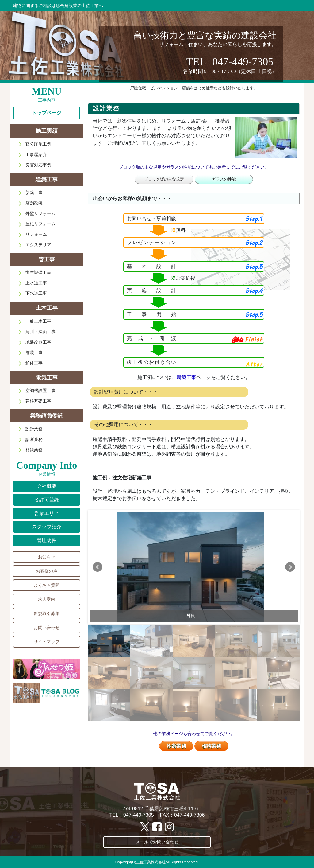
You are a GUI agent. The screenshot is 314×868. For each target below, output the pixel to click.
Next (290, 567)
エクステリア (38, 245)
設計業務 (34, 429)
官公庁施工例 (38, 144)
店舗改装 (34, 203)
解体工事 (34, 363)
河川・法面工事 (40, 332)
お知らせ (47, 557)
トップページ (47, 113)
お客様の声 (47, 571)
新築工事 (186, 377)
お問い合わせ (47, 628)
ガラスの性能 (224, 179)
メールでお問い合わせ (157, 842)
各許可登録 (47, 500)
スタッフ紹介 (47, 527)
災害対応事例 (38, 165)
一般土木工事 (38, 321)
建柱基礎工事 (38, 401)
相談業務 (211, 746)
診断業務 (176, 746)
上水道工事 (36, 283)
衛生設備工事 (38, 272)
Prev (98, 567)
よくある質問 (47, 585)
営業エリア (47, 513)
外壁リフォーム (40, 213)
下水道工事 (36, 293)
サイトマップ (47, 642)
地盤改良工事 (38, 342)
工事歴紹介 (36, 154)
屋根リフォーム (40, 224)
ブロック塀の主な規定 (164, 179)
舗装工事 (34, 352)
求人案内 (47, 599)
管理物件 (47, 540)
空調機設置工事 (40, 391)
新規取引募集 (47, 613)
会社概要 (47, 486)
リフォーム (36, 234)
